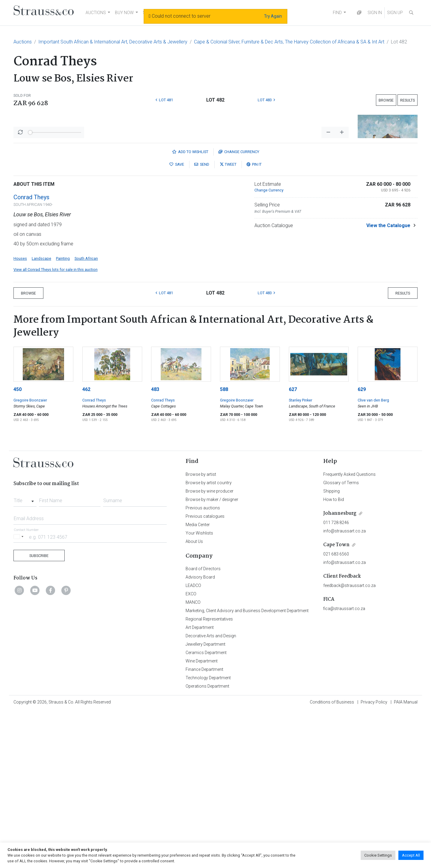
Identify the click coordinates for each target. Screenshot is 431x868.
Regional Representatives (209, 776)
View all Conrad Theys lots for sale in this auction (56, 427)
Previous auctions (203, 665)
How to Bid (334, 656)
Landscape (41, 415)
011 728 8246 (336, 680)
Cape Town (336, 702)
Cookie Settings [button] (378, 855)
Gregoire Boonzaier (30, 557)
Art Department (200, 784)
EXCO (191, 751)
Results (408, 100)
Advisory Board (200, 734)
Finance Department (204, 826)
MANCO (193, 759)
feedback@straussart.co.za (349, 742)
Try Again (273, 16)
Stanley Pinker (301, 557)
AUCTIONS (96, 13)
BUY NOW (124, 13)
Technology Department (208, 835)
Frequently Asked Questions (349, 631)
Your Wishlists (199, 690)
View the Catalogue (388, 382)
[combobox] (25, 656)
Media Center (198, 682)
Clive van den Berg (373, 557)
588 (224, 546)
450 (18, 546)
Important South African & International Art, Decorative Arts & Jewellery (113, 42)
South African (86, 415)
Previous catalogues (205, 673)
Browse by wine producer (210, 648)
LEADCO (193, 742)
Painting (63, 415)
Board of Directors (203, 726)
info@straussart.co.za (345, 688)
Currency (239, 309)
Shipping (331, 648)
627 (293, 546)
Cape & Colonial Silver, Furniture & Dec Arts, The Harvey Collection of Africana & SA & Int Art (289, 42)
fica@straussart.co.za (344, 766)
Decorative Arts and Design (211, 793)
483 (155, 546)
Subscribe (39, 713)
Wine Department (202, 818)
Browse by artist (201, 631)
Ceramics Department (206, 810)
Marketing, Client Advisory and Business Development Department (247, 768)
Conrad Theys (31, 354)
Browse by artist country (209, 640)
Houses (20, 415)
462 (86, 546)
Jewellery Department (205, 801)
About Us (194, 698)
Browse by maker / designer (212, 656)
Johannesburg (340, 670)
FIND (337, 13)
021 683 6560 (336, 711)
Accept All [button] (411, 855)
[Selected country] (19, 694)
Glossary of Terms (341, 640)
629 (362, 546)
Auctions (23, 42)
